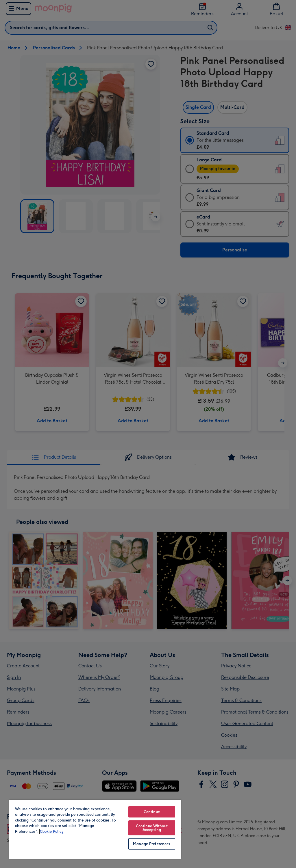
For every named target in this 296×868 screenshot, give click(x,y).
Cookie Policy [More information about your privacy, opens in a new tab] (52, 831)
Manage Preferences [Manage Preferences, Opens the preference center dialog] (152, 844)
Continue (152, 812)
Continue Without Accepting (152, 828)
